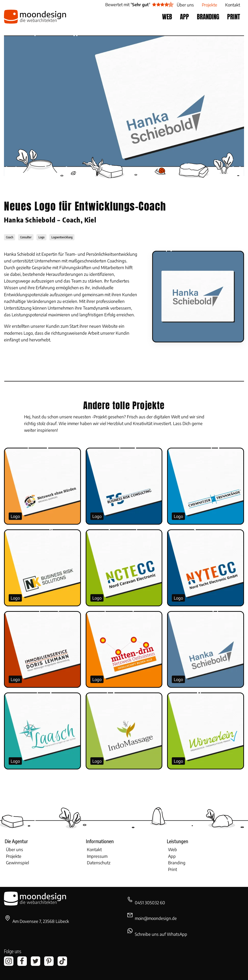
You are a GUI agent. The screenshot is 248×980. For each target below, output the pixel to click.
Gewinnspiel (18, 863)
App (172, 856)
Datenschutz (99, 863)
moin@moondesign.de (156, 918)
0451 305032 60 (150, 903)
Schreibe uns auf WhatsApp (161, 934)
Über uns (15, 849)
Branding (177, 863)
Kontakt (94, 849)
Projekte (14, 856)
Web (173, 849)
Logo (15, 516)
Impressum (97, 856)
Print (173, 869)
